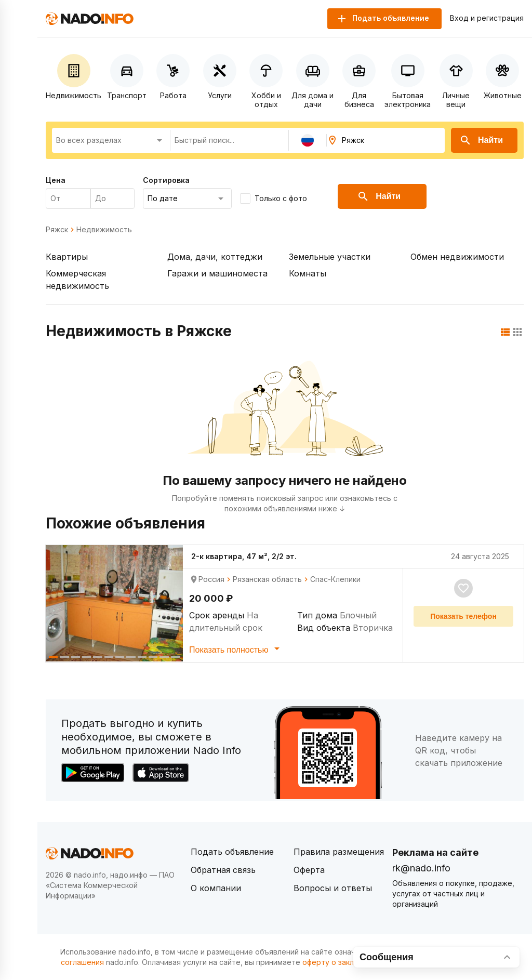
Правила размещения (339, 852)
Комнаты (308, 273)
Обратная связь (223, 870)
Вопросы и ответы (333, 888)
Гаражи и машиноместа (217, 273)
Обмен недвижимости (457, 257)
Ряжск (57, 230)
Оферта (309, 870)
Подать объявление (232, 852)
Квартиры (67, 257)
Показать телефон (463, 616)
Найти (481, 140)
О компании (216, 888)
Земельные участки (330, 257)
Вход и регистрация (487, 18)
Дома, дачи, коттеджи (215, 257)
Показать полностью (236, 648)
